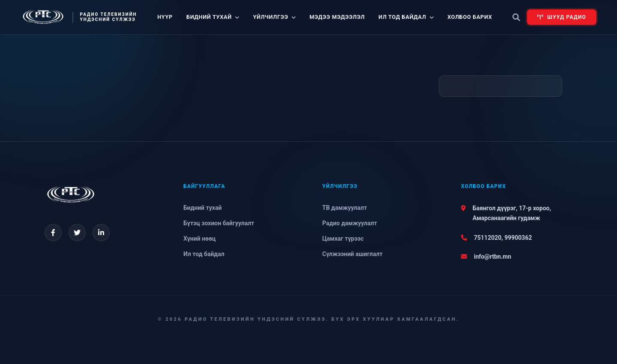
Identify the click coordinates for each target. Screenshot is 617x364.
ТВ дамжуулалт (344, 208)
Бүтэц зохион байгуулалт (219, 223)
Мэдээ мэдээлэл (337, 17)
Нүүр (165, 17)
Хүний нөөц (199, 239)
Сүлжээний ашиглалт (352, 254)
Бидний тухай (213, 17)
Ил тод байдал (406, 17)
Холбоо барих (470, 17)
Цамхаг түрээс (343, 239)
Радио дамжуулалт (350, 223)
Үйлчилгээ (274, 17)
